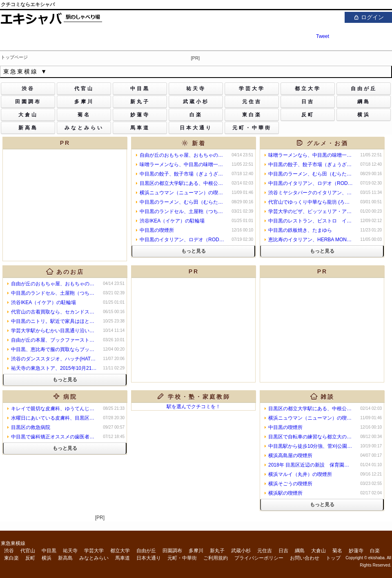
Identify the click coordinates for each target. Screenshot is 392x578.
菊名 (337, 551)
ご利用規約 (216, 558)
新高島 (65, 558)
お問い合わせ (305, 558)
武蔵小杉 (241, 551)
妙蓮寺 (356, 551)
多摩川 (196, 551)
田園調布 (172, 551)
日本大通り (149, 558)
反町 (30, 558)
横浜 (47, 558)
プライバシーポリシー (259, 558)
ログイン (368, 17)
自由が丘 (146, 551)
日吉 (283, 551)
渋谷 (9, 551)
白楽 (375, 551)
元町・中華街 (182, 558)
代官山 (28, 551)
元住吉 (265, 551)
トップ (333, 558)
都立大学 (120, 551)
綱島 (300, 551)
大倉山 (318, 551)
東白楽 (11, 558)
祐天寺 (70, 551)
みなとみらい (94, 558)
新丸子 (217, 551)
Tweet (323, 36)
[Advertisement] (194, 329)
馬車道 (122, 558)
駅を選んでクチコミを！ (194, 407)
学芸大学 (94, 551)
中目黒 (49, 551)
